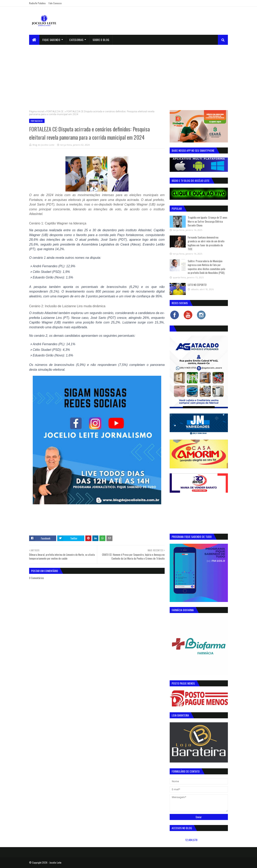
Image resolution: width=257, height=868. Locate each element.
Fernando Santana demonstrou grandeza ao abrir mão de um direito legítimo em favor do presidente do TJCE (206, 243)
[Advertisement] (128, 75)
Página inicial (37, 112)
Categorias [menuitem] (76, 40)
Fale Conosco (55, 3)
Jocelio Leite (55, 862)
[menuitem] (34, 40)
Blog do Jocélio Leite (43, 145)
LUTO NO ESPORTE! (197, 285)
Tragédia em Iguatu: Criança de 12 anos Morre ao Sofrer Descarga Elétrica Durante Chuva (208, 221)
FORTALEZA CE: (55, 112)
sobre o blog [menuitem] (101, 40)
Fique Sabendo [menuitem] (51, 40)
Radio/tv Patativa (37, 3)
